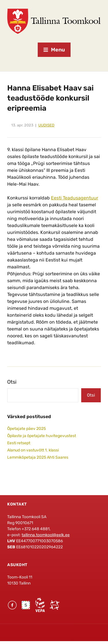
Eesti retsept (19, 443)
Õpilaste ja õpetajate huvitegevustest (42, 436)
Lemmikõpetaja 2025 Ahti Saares (38, 457)
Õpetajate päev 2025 (26, 429)
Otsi (12, 382)
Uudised (46, 125)
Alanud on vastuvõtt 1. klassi (33, 450)
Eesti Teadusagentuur (75, 198)
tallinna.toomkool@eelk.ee (46, 535)
